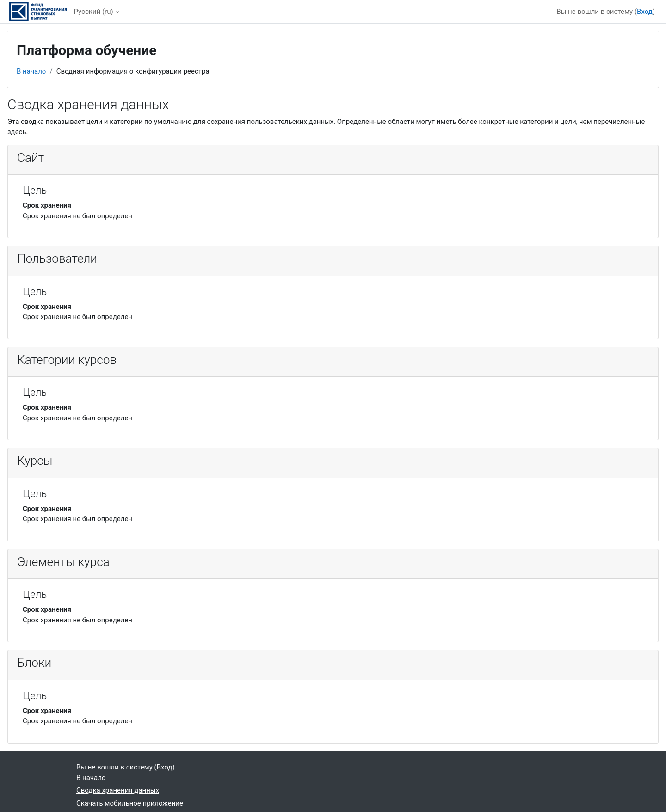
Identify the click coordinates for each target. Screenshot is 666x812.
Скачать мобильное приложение (130, 803)
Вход (645, 12)
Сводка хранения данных (118, 790)
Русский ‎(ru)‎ (94, 12)
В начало (31, 71)
